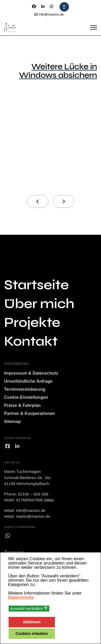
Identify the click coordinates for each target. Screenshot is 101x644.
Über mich (39, 304)
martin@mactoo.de (33, 516)
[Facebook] (34, 6)
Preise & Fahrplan (22, 405)
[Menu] (94, 27)
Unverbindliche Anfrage (28, 381)
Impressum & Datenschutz (31, 373)
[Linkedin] (43, 6)
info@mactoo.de (51, 15)
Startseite (36, 285)
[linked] (17, 446)
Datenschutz (21, 597)
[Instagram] (51, 6)
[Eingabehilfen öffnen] (64, 7)
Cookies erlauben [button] (32, 634)
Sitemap (12, 422)
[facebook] (8, 446)
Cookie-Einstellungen (26, 397)
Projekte (32, 323)
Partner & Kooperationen (29, 413)
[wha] (8, 536)
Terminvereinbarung (25, 389)
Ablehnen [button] (32, 622)
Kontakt (31, 341)
